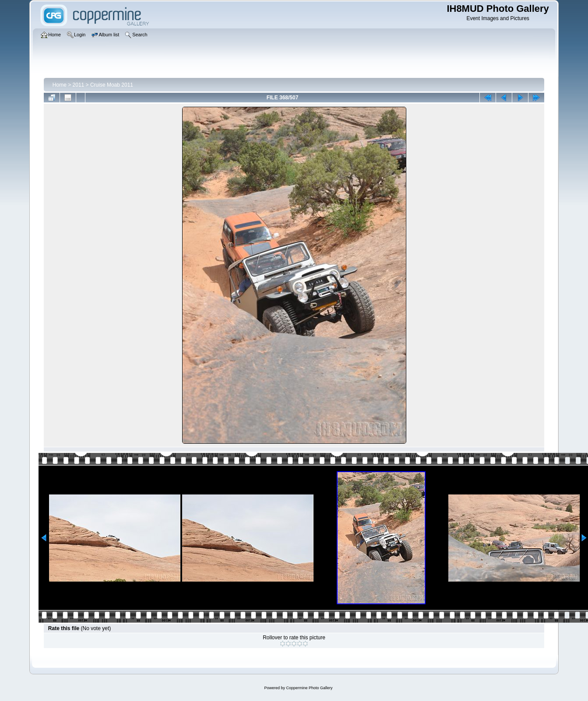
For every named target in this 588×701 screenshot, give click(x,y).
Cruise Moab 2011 (112, 85)
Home (60, 85)
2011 (79, 85)
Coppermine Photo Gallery (309, 688)
